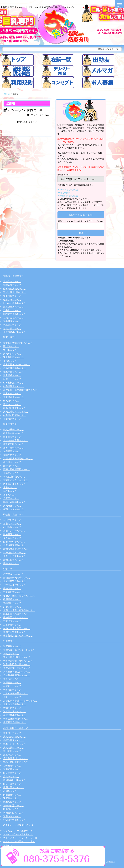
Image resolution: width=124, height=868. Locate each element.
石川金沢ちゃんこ (12, 527)
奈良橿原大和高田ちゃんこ (17, 657)
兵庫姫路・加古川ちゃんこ (17, 672)
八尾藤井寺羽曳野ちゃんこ (17, 675)
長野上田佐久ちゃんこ (15, 556)
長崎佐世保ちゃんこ (13, 740)
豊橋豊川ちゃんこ (12, 603)
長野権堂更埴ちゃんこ (15, 545)
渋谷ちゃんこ (10, 491)
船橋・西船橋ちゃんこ (15, 502)
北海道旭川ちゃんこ (13, 307)
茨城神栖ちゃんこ (12, 455)
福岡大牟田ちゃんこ (13, 813)
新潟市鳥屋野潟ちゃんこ (16, 549)
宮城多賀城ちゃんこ (13, 318)
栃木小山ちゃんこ (12, 379)
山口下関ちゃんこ (12, 784)
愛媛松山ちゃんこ (12, 733)
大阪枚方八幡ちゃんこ (15, 704)
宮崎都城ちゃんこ (12, 766)
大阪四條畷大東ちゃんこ (16, 719)
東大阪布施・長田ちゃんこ (17, 668)
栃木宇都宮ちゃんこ (13, 372)
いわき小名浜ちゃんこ (15, 303)
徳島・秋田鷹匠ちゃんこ (16, 762)
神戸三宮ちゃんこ (12, 682)
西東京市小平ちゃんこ (15, 484)
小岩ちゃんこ (10, 487)
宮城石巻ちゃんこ (12, 285)
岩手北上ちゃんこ (12, 310)
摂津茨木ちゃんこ (12, 708)
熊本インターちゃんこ (15, 744)
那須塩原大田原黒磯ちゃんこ (18, 458)
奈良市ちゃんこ (11, 679)
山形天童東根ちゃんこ (15, 288)
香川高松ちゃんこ (12, 751)
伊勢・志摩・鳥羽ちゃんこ (17, 628)
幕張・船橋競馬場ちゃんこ (17, 469)
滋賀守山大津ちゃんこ (15, 711)
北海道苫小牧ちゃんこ (15, 332)
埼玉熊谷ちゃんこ (12, 375)
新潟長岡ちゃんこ (12, 534)
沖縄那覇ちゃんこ (12, 769)
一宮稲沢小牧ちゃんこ (15, 585)
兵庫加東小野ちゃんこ (15, 715)
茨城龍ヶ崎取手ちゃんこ (16, 440)
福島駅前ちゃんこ (12, 328)
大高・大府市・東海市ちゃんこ (19, 610)
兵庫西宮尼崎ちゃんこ (15, 722)
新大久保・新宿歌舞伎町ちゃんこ (20, 390)
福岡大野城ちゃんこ (13, 787)
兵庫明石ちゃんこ (12, 686)
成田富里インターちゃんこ (17, 364)
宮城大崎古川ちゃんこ (15, 292)
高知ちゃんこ (10, 791)
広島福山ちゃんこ (12, 755)
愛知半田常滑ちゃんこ (15, 632)
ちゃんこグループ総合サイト (18, 831)
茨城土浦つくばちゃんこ (16, 412)
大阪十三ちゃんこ (12, 697)
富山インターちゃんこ (15, 531)
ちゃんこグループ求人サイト (18, 834)
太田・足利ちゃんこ (13, 448)
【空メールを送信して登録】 (81, 215)
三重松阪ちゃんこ (12, 621)
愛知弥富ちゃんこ (12, 588)
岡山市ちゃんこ (11, 809)
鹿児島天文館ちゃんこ (15, 736)
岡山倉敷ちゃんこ (12, 795)
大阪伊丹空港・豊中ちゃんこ (18, 661)
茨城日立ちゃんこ (12, 506)
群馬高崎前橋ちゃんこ (15, 368)
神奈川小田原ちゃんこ (15, 415)
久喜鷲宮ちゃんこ (12, 451)
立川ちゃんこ (10, 350)
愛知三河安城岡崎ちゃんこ (17, 578)
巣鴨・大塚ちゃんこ (13, 509)
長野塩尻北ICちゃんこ (14, 552)
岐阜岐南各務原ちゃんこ (16, 614)
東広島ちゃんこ (11, 798)
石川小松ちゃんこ (12, 520)
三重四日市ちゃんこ (13, 592)
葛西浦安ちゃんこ (12, 462)
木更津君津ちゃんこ (13, 397)
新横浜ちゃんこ (11, 466)
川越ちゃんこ (10, 361)
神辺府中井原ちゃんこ (15, 820)
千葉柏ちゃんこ (11, 473)
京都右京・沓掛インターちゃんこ (20, 701)
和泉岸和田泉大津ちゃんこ (17, 664)
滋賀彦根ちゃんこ (12, 646)
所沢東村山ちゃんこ (13, 444)
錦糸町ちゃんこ (11, 401)
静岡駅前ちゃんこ (12, 599)
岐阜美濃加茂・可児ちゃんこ (18, 636)
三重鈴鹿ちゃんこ (12, 625)
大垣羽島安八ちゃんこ (15, 581)
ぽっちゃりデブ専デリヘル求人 (19, 841)
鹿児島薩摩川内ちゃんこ (16, 758)
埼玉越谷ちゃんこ (12, 437)
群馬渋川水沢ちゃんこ (15, 408)
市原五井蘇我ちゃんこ (15, 477)
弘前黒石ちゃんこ (12, 300)
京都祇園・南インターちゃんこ (19, 650)
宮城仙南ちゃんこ (12, 281)
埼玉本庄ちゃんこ (12, 393)
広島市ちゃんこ (11, 776)
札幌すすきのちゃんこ (15, 314)
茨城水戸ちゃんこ (12, 354)
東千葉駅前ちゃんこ (13, 357)
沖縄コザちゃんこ (12, 816)
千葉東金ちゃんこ (12, 404)
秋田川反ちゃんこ (12, 296)
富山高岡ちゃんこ (12, 524)
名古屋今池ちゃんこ (13, 574)
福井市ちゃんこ (11, 563)
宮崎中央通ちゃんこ (13, 805)
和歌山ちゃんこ (11, 653)
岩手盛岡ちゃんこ (12, 321)
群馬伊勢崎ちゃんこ (13, 429)
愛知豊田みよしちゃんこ (16, 617)
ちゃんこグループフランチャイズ (20, 838)
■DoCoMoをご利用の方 (68, 190)
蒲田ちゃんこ (10, 495)
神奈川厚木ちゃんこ (13, 386)
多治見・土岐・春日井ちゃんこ (19, 596)
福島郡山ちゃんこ (12, 325)
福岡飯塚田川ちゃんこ (15, 780)
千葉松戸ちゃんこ (12, 419)
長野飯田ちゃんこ (12, 538)
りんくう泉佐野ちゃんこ (16, 693)
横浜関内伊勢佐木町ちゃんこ (18, 343)
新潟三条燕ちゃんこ (13, 560)
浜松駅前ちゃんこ (12, 607)
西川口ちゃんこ (11, 346)
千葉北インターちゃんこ (16, 480)
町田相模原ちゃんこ (13, 383)
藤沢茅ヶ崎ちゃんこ (13, 433)
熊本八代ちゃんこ (12, 802)
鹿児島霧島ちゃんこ (13, 748)
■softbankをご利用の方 (68, 196)
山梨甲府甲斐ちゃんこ (15, 542)
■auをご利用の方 (65, 193)
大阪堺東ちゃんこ (12, 690)
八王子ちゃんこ (11, 498)
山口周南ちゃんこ (12, 773)
